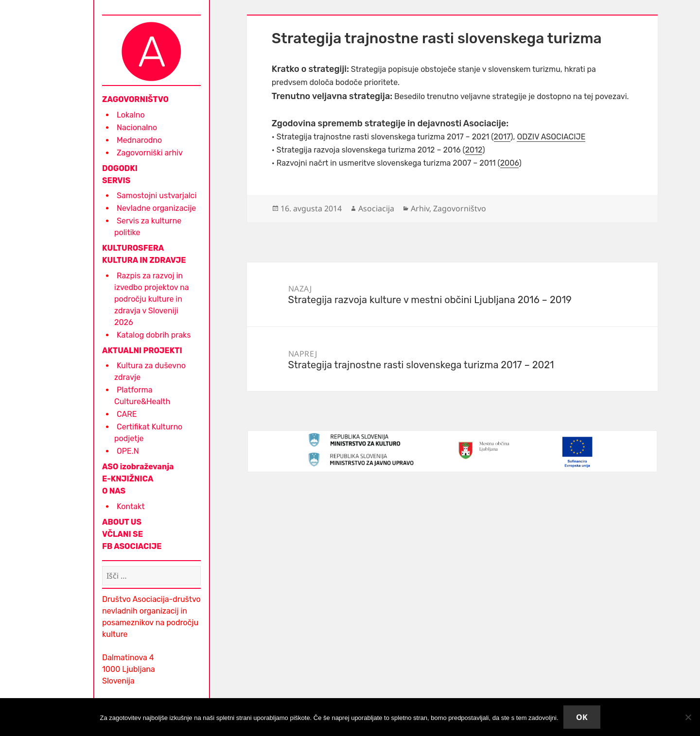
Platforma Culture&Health (142, 396)
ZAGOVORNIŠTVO (135, 99)
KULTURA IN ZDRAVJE (144, 260)
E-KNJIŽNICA (128, 479)
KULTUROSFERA (133, 248)
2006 (510, 163)
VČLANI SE (122, 534)
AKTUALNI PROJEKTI (142, 351)
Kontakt (131, 506)
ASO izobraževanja (138, 467)
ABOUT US (122, 522)
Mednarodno (139, 140)
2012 (474, 150)
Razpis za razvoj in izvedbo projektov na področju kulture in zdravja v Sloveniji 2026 (152, 299)
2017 (502, 137)
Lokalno (131, 115)
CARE (127, 414)
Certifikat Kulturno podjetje (148, 433)
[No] (688, 717)
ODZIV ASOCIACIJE (551, 137)
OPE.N (128, 451)
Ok (582, 717)
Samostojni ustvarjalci (157, 196)
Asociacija (376, 208)
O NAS (114, 491)
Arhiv (420, 208)
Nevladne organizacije (156, 208)
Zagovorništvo (460, 208)
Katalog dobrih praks (154, 335)
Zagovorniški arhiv (150, 153)
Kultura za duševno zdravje (150, 371)
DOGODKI (120, 168)
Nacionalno (137, 128)
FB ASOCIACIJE (132, 546)
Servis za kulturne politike (148, 227)
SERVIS (116, 180)
